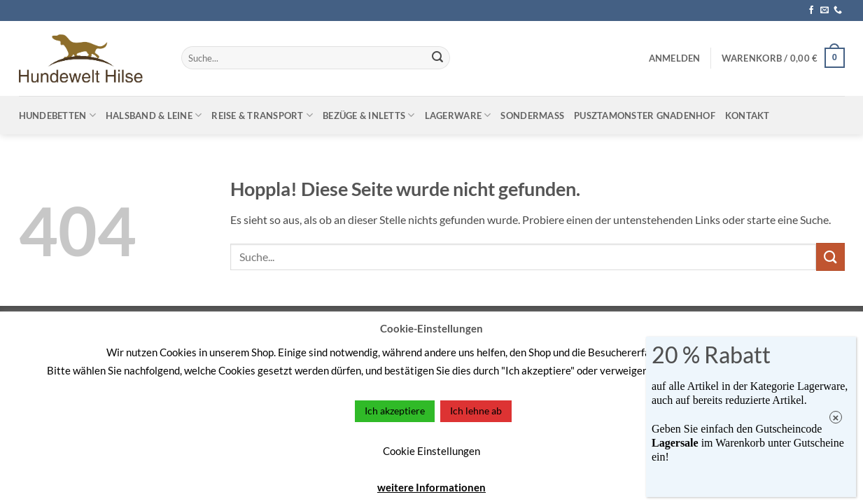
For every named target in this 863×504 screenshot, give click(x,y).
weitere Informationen (431, 487)
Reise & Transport (262, 115)
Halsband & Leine (154, 115)
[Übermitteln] (437, 58)
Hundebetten (57, 115)
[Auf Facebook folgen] (811, 10)
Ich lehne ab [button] (476, 411)
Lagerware (458, 115)
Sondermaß (532, 115)
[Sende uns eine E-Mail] (825, 10)
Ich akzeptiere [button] (395, 411)
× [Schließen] (836, 418)
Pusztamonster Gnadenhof (645, 115)
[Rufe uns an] (838, 10)
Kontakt (748, 115)
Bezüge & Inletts (369, 115)
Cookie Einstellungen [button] (431, 451)
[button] (675, 58)
